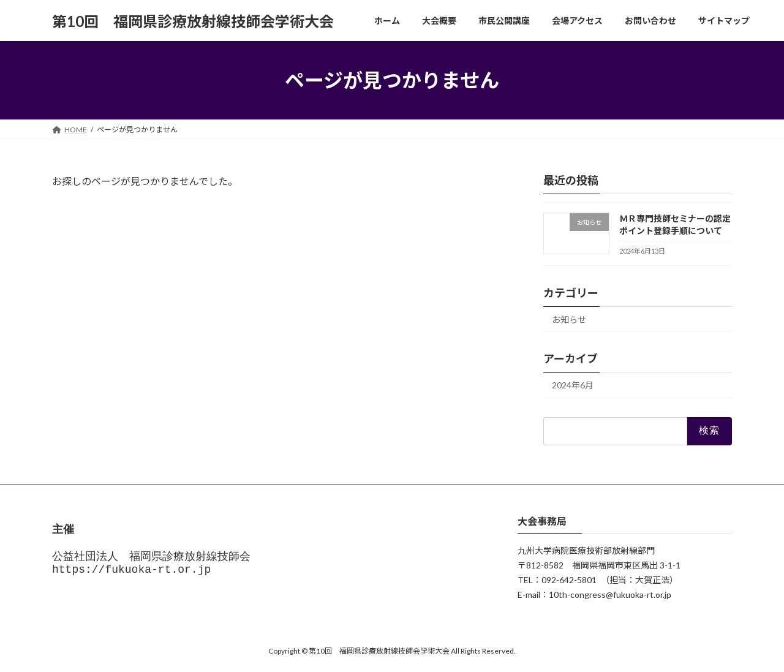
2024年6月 (573, 386)
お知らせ (569, 319)
